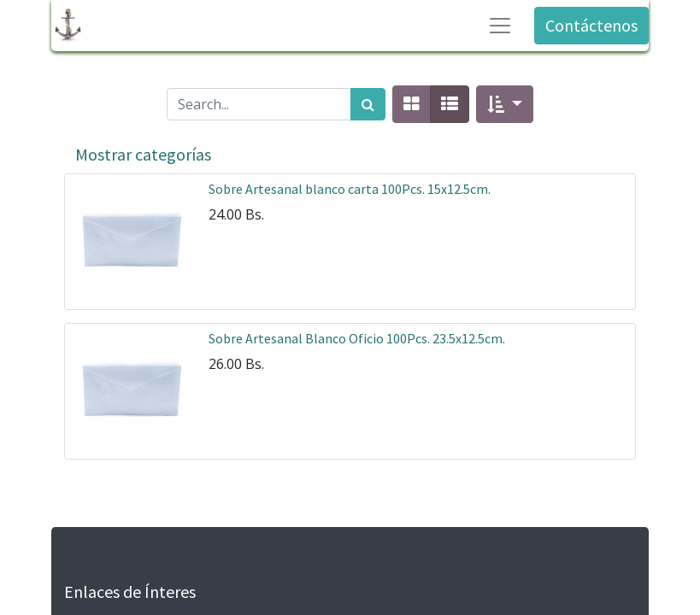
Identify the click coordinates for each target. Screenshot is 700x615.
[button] (505, 104)
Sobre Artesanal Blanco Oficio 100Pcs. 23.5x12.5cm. (357, 338)
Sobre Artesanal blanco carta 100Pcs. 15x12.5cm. (350, 189)
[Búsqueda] (368, 104)
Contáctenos (591, 25)
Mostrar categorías (143, 154)
